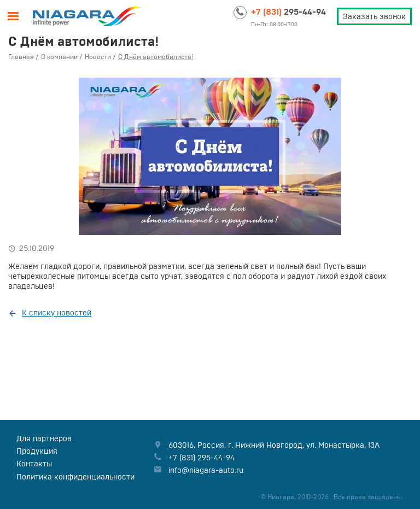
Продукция (37, 451)
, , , (274, 445)
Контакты (34, 464)
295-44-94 (288, 11)
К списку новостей (57, 313)
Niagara (88, 16)
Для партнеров (44, 438)
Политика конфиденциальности (75, 477)
